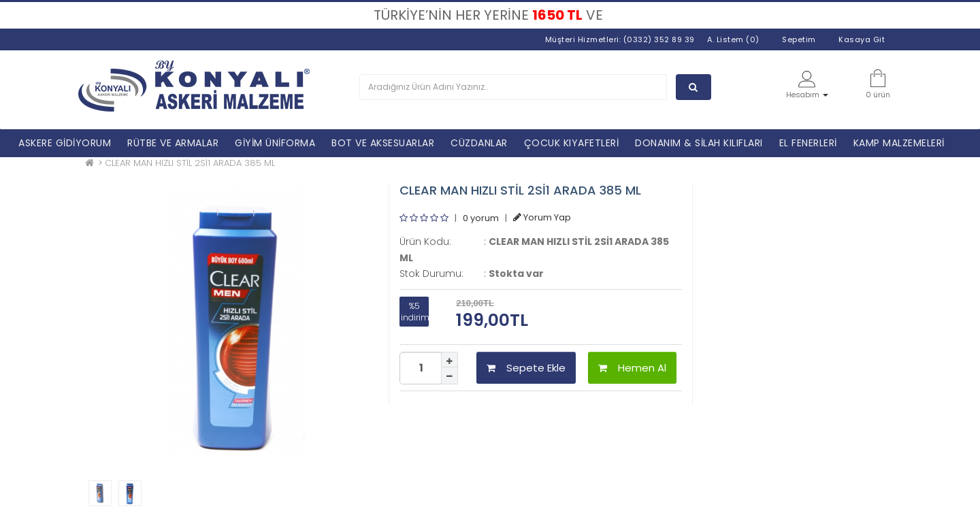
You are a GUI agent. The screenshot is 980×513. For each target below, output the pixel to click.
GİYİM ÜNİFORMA (275, 143)
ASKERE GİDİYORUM (65, 143)
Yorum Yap (542, 217)
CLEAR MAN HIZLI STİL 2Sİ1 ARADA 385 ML (190, 163)
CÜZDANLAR (479, 143)
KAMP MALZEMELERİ (899, 143)
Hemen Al (632, 368)
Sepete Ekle (526, 368)
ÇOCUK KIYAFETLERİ (572, 143)
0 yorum (481, 217)
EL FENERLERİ (808, 143)
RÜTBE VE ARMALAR (173, 143)
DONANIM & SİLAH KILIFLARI (699, 143)
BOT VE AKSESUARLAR (383, 143)
